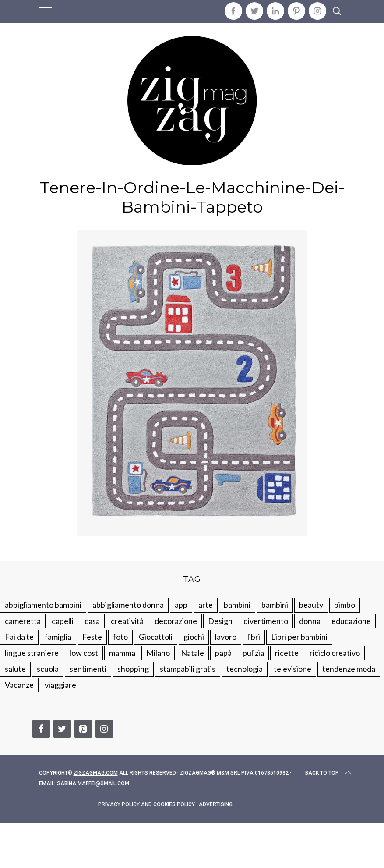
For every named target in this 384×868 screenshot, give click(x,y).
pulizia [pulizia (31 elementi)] (253, 653)
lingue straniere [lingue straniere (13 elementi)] (32, 653)
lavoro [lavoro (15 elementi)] (226, 637)
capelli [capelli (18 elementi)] (63, 621)
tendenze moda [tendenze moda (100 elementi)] (349, 669)
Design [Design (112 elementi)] (220, 621)
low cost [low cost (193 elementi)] (84, 653)
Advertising (216, 804)
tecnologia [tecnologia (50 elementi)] (245, 669)
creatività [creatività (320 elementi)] (127, 621)
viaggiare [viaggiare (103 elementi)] (60, 685)
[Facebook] (41, 729)
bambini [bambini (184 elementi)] (275, 605)
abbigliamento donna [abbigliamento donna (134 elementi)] (128, 605)
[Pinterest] (83, 729)
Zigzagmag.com (96, 773)
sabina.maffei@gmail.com (93, 783)
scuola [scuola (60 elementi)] (48, 669)
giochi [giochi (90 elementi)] (194, 637)
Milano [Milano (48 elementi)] (158, 653)
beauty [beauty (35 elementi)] (311, 605)
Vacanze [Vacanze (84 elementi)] (19, 685)
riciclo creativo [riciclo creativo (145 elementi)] (335, 653)
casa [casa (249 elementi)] (92, 621)
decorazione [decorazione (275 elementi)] (176, 621)
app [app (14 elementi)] (181, 605)
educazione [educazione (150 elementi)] (351, 621)
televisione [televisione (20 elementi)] (292, 669)
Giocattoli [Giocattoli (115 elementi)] (156, 637)
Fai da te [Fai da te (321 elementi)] (19, 637)
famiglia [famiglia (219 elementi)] (58, 637)
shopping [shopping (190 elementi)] (133, 669)
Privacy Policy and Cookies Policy (146, 804)
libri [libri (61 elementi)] (254, 637)
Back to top (329, 773)
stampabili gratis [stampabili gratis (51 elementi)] (188, 669)
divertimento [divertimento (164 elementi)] (266, 621)
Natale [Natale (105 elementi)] (192, 653)
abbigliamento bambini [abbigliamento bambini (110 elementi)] (43, 605)
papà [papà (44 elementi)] (223, 653)
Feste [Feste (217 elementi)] (92, 637)
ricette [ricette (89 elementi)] (287, 653)
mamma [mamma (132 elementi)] (122, 653)
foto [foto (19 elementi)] (120, 637)
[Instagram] (104, 729)
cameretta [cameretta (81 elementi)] (23, 621)
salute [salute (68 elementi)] (15, 669)
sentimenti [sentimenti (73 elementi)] (88, 669)
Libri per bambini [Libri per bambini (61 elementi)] (299, 637)
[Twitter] (62, 729)
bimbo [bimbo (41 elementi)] (345, 605)
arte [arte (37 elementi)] (206, 605)
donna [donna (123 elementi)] (310, 621)
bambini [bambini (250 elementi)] (237, 605)
